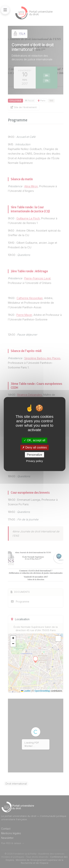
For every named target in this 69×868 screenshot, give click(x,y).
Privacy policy (35, 461)
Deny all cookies (35, 447)
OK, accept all (34, 440)
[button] (13, 639)
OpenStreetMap (42, 691)
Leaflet (26, 691)
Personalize (35, 455)
